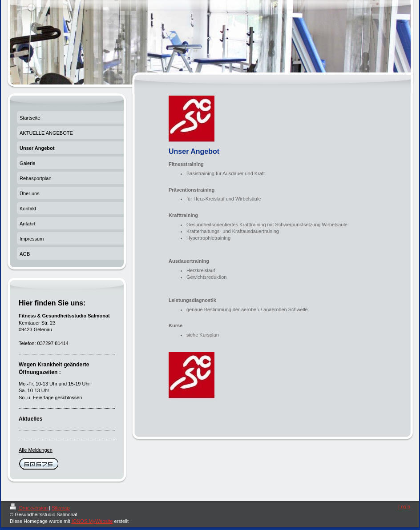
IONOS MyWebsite (92, 521)
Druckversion (29, 508)
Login (404, 506)
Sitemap (61, 508)
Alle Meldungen (36, 450)
